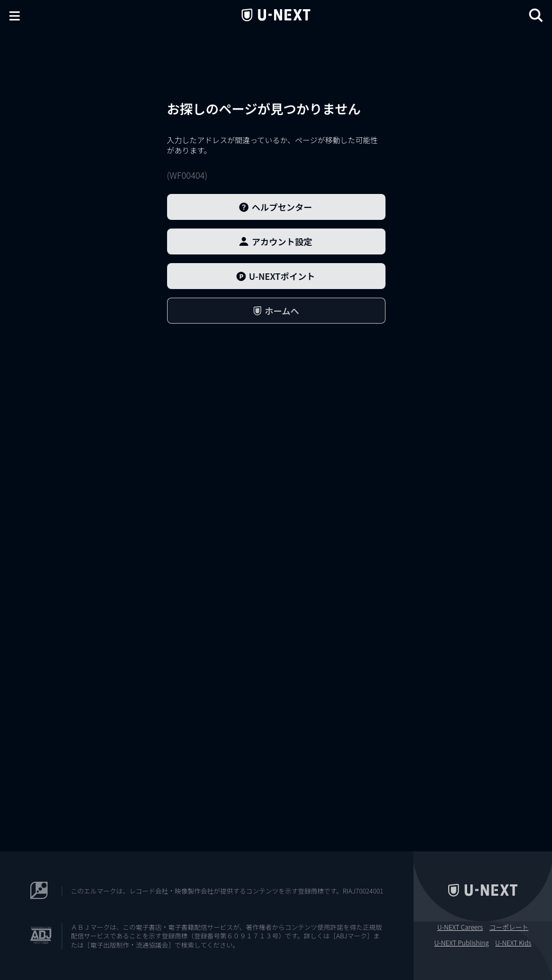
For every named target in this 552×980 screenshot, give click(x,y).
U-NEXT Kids (513, 943)
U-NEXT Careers (460, 927)
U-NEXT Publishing (461, 943)
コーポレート (509, 927)
